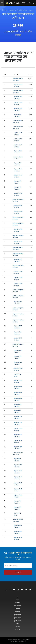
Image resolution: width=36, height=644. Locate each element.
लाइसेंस (12, 10)
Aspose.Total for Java (18, 85)
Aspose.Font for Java (18, 436)
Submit (18, 572)
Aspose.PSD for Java (18, 333)
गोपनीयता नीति (13, 641)
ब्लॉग (18, 624)
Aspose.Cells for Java (18, 98)
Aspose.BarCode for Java (18, 200)
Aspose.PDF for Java (18, 116)
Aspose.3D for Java (17, 411)
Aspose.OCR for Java (18, 327)
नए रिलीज (18, 603)
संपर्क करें (24, 641)
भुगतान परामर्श (18, 621)
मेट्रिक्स (4, 10)
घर (18, 597)
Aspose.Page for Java (18, 496)
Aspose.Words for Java (18, 79)
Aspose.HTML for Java (18, 339)
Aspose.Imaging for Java (18, 236)
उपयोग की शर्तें (19, 641)
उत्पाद (18, 600)
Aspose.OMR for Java (18, 448)
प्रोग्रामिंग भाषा (22, 10)
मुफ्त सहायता (18, 615)
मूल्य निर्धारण (18, 606)
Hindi (25, 3)
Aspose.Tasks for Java (18, 273)
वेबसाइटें (18, 627)
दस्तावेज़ (18, 609)
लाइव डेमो (18, 612)
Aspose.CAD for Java (18, 261)
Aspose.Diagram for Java (18, 224)
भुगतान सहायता (18, 618)
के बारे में (17, 630)
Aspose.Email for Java (18, 176)
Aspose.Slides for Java (18, 140)
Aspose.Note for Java (18, 363)
